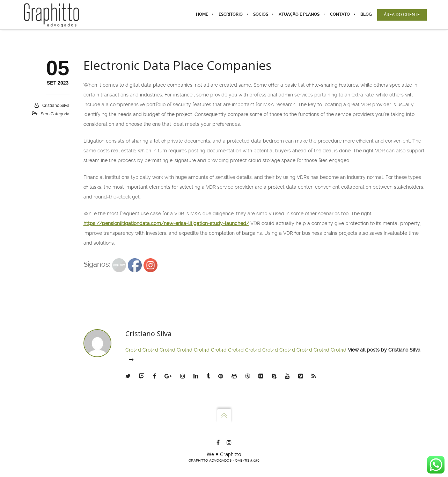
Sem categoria (55, 114)
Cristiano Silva (56, 106)
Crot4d (133, 350)
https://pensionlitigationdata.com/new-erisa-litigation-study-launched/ (166, 223)
